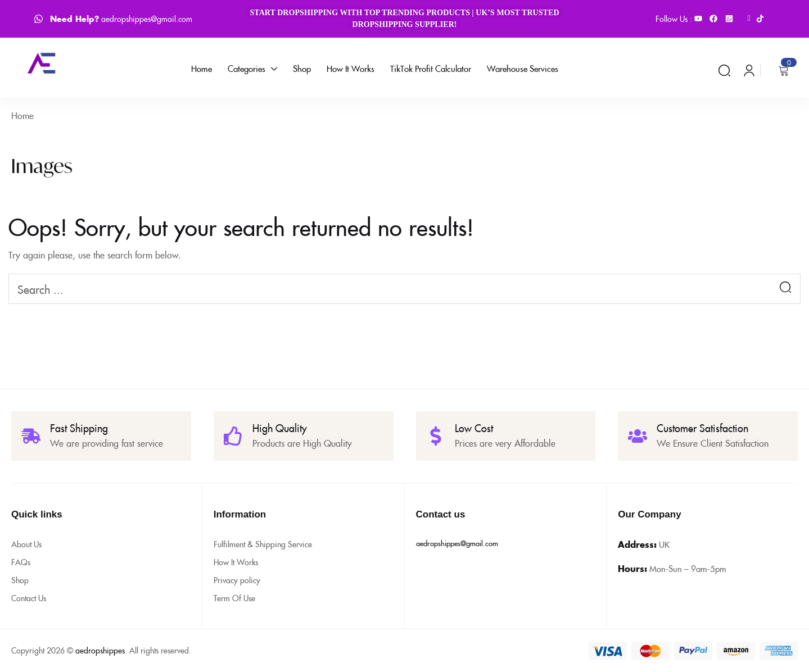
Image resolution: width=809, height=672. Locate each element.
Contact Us (29, 598)
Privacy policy (237, 580)
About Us (26, 544)
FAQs (21, 562)
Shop (20, 580)
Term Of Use (234, 598)
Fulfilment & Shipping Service (263, 544)
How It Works (236, 562)
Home (22, 115)
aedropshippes (100, 650)
